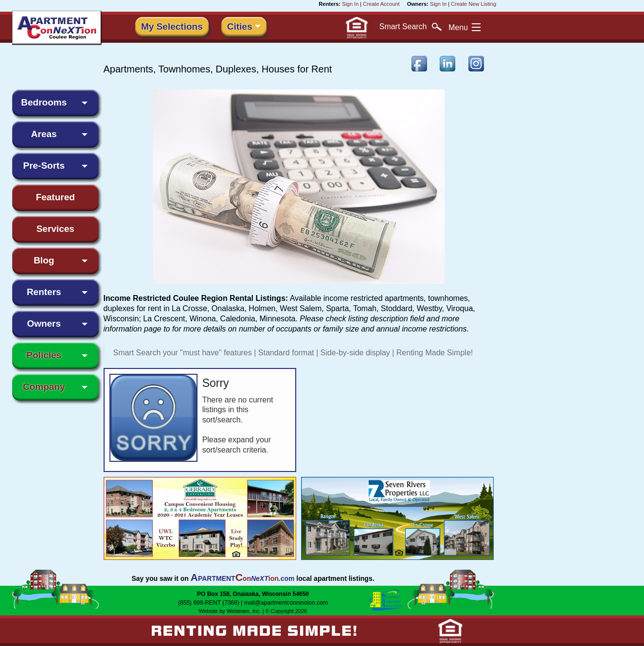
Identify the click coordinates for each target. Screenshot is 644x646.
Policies (44, 355)
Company (44, 387)
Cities (240, 26)
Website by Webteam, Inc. (230, 611)
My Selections (172, 26)
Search (411, 27)
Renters (44, 292)
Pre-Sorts (44, 166)
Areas (44, 134)
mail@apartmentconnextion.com (286, 603)
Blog (44, 260)
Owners (44, 323)
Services (55, 229)
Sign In (350, 4)
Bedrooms (44, 102)
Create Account (381, 4)
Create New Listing (474, 4)
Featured (55, 197)
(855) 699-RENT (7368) (209, 603)
